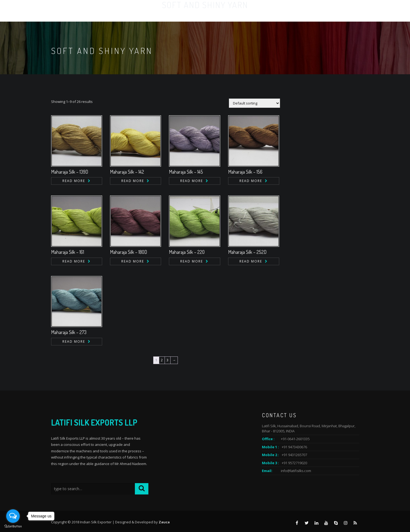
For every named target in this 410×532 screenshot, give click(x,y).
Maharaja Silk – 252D (247, 252)
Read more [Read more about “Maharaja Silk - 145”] (192, 181)
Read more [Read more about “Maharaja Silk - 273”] (74, 341)
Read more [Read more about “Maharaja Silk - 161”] (74, 261)
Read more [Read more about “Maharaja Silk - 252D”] (251, 261)
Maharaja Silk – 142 (127, 172)
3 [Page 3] (167, 360)
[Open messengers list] (13, 516)
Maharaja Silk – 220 (187, 252)
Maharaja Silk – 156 (245, 172)
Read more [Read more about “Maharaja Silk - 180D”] (133, 261)
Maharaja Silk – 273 (69, 332)
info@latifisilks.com (296, 471)
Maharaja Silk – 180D (129, 252)
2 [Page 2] (162, 360)
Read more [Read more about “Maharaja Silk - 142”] (133, 181)
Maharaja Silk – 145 (186, 172)
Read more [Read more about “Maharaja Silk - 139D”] (74, 181)
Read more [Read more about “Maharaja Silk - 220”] (192, 261)
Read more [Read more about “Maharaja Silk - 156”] (251, 181)
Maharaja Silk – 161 (68, 252)
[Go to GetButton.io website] (13, 526)
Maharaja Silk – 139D (70, 172)
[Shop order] (254, 103)
